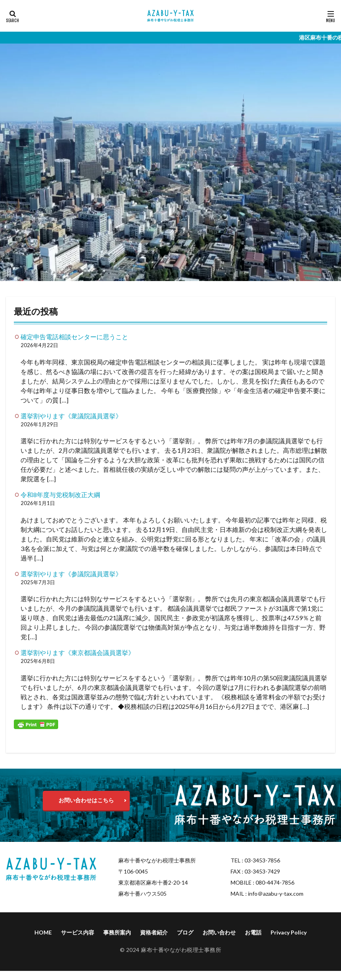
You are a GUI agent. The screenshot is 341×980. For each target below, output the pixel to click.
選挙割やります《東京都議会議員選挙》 (78, 652)
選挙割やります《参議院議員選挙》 (71, 574)
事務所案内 (117, 932)
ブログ (185, 932)
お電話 (253, 932)
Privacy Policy (289, 932)
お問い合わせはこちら (86, 800)
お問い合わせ (219, 932)
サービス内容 (78, 932)
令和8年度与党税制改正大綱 (60, 495)
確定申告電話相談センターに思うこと (74, 337)
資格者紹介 (154, 932)
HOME (43, 932)
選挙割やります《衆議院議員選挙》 (71, 416)
